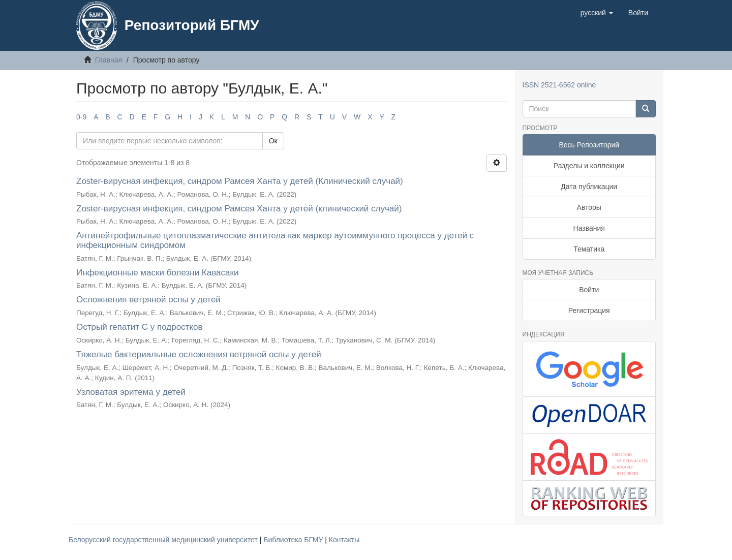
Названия (589, 228)
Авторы (589, 207)
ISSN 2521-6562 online (559, 85)
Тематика (589, 249)
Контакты (344, 540)
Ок (273, 141)
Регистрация (589, 310)
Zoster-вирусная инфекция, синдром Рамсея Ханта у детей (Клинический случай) (240, 181)
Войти (589, 290)
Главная (109, 60)
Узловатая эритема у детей (131, 392)
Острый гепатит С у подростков (140, 327)
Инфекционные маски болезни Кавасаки (157, 273)
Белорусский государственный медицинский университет (164, 540)
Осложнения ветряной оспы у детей (148, 300)
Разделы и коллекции (589, 166)
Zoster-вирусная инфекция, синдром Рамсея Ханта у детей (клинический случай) (239, 209)
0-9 (81, 117)
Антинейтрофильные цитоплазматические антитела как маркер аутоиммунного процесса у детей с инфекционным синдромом (275, 240)
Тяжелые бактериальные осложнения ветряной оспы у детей (199, 354)
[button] (597, 13)
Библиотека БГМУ (294, 540)
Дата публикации (589, 186)
